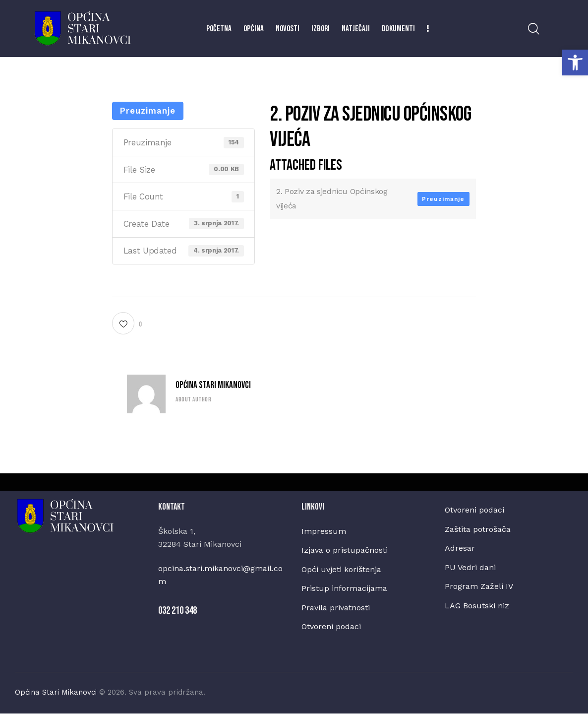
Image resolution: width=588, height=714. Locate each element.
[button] (575, 63)
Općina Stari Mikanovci (213, 386)
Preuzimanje (148, 111)
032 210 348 (177, 611)
